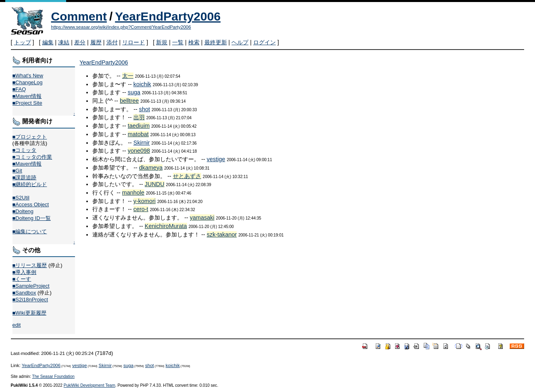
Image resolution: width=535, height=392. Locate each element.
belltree (129, 101)
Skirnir (142, 143)
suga (134, 92)
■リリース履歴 (30, 265)
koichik (142, 84)
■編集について (30, 231)
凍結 (64, 42)
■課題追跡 (25, 177)
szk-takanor (222, 234)
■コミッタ (25, 150)
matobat (138, 134)
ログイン (264, 42)
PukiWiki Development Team (90, 385)
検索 (194, 42)
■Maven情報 (27, 96)
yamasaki (202, 218)
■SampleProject (31, 286)
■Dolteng (23, 211)
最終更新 (216, 42)
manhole (133, 193)
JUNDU (155, 184)
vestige (216, 159)
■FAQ (19, 89)
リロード (133, 42)
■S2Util (21, 198)
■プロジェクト (30, 137)
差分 (80, 42)
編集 (48, 42)
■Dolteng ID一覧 (32, 218)
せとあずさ (187, 176)
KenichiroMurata (166, 226)
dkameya (151, 168)
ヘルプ (240, 42)
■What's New (28, 76)
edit (17, 325)
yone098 (139, 151)
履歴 (96, 42)
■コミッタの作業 (32, 157)
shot (145, 109)
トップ (23, 42)
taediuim (139, 126)
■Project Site (27, 103)
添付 (112, 42)
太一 (128, 76)
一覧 (178, 42)
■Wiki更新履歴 (29, 313)
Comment (79, 16)
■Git (17, 171)
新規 (162, 42)
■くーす (22, 279)
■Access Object (31, 204)
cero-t (141, 209)
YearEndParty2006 (168, 16)
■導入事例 (25, 272)
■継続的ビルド (30, 184)
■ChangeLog (28, 82)
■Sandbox (24, 293)
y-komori (145, 201)
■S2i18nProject (30, 300)
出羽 (139, 117)
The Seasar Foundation (53, 376)
